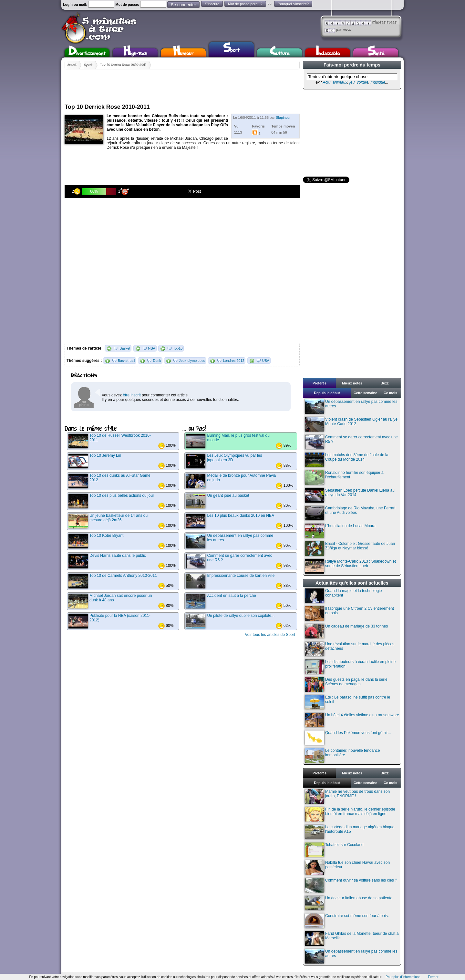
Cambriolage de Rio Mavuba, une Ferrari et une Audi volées (350, 513)
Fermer (433, 977)
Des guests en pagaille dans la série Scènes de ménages (346, 684)
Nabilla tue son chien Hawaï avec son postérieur (347, 868)
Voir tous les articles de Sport (270, 635)
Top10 (178, 348)
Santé (376, 53)
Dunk (157, 361)
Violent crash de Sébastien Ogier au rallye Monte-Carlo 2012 (351, 424)
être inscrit (132, 395)
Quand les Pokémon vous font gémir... (348, 738)
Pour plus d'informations (403, 977)
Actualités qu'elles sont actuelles (352, 583)
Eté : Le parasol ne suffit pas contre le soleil (347, 702)
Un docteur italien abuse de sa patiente (349, 903)
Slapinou (283, 117)
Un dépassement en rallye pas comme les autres (351, 407)
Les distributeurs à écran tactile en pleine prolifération (350, 667)
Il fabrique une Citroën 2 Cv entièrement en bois (349, 613)
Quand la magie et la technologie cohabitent (343, 596)
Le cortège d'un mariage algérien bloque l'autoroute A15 (350, 832)
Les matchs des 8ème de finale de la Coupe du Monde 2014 (346, 460)
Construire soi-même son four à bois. (347, 921)
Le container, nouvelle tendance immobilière (342, 755)
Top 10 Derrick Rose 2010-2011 (123, 65)
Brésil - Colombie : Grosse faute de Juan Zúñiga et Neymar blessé (350, 549)
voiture (363, 82)
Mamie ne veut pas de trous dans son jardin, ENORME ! (347, 796)
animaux (340, 82)
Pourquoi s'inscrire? (293, 4)
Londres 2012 (233, 361)
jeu (352, 82)
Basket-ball (126, 361)
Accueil (72, 65)
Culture (279, 53)
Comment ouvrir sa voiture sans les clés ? (351, 885)
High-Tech (135, 53)
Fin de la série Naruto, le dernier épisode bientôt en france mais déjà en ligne (350, 814)
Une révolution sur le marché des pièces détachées (350, 649)
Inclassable (328, 53)
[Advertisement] (182, 84)
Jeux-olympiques (192, 361)
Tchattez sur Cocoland (334, 850)
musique (378, 82)
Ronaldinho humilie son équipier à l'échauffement (344, 478)
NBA (152, 348)
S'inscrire (212, 4)
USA (266, 361)
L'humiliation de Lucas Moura (340, 531)
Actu (326, 82)
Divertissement (87, 53)
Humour (183, 53)
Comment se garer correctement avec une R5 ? (351, 442)
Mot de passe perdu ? (245, 4)
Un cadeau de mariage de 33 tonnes (346, 631)
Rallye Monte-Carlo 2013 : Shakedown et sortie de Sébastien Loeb (350, 566)
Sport (231, 49)
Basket (125, 348)
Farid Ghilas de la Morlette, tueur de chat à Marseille (352, 939)
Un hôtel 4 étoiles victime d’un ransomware (352, 720)
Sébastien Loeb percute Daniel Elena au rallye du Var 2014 (350, 495)
